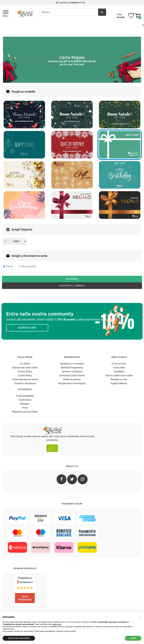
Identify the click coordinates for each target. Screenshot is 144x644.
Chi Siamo (25, 364)
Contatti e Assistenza (25, 383)
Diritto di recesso (72, 379)
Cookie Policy (25, 375)
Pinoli (25, 408)
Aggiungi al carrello (72, 286)
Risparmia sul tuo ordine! (25, 412)
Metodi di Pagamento (72, 368)
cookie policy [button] (57, 624)
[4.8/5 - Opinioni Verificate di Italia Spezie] (25, 591)
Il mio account (119, 364)
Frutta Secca (25, 400)
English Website (119, 383)
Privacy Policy (25, 372)
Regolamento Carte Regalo (72, 383)
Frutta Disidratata (25, 396)
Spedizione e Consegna (72, 364)
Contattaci (119, 372)
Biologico (25, 404)
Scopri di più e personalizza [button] (19, 638)
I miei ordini (119, 368)
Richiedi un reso (119, 379)
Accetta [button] (133, 638)
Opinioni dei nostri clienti (25, 368)
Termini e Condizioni (72, 372)
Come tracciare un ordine (25, 379)
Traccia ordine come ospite (119, 375)
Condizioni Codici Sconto (72, 375)
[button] (140, 617)
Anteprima (72, 279)
